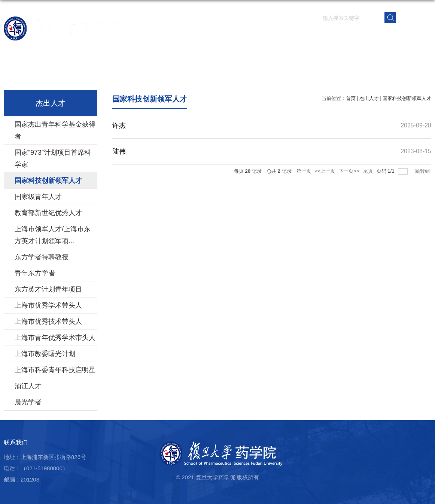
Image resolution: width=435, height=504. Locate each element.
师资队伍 (251, 35)
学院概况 (223, 35)
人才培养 (307, 35)
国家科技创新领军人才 (407, 98)
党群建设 (362, 35)
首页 (202, 35)
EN (414, 17)
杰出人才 (369, 98)
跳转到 (423, 171)
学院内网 (417, 35)
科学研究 (279, 35)
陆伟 (119, 151)
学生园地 (334, 35)
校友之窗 (390, 35)
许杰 (119, 126)
